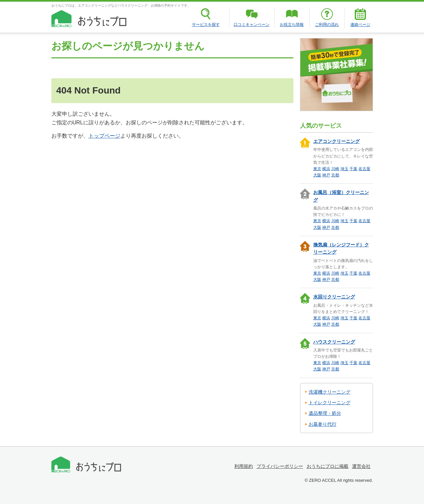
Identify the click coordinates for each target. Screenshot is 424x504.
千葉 (353, 169)
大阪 (317, 175)
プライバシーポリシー (280, 466)
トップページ (104, 136)
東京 (317, 169)
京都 (335, 175)
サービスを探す (206, 25)
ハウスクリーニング (334, 342)
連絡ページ (360, 25)
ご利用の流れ (327, 25)
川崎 (335, 169)
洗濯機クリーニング (330, 392)
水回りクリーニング (334, 297)
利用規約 (244, 466)
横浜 (326, 169)
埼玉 (344, 169)
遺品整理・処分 (325, 413)
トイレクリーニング (330, 403)
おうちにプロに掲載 (328, 466)
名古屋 (364, 169)
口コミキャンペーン (252, 25)
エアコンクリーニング (336, 141)
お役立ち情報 (292, 25)
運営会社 (361, 466)
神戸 (326, 175)
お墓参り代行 (323, 424)
